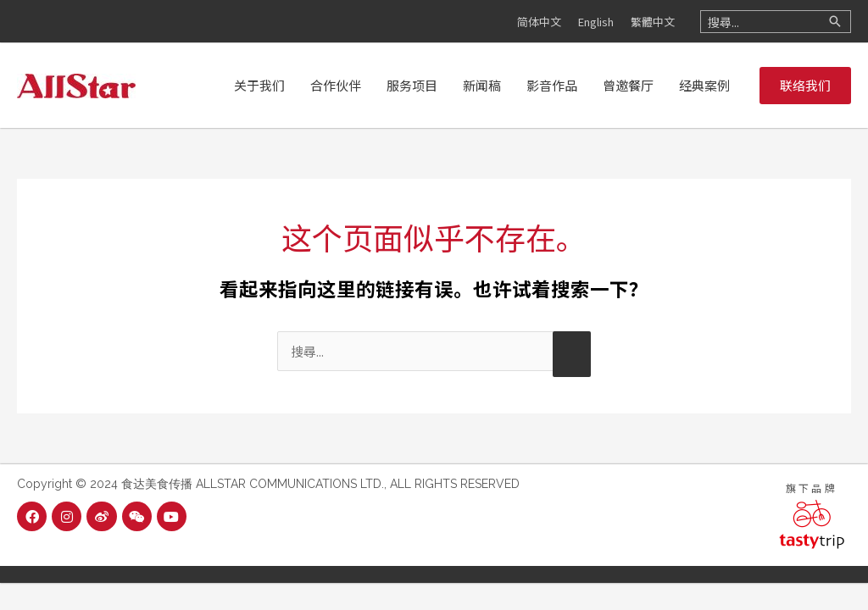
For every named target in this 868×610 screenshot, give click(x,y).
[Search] (835, 22)
